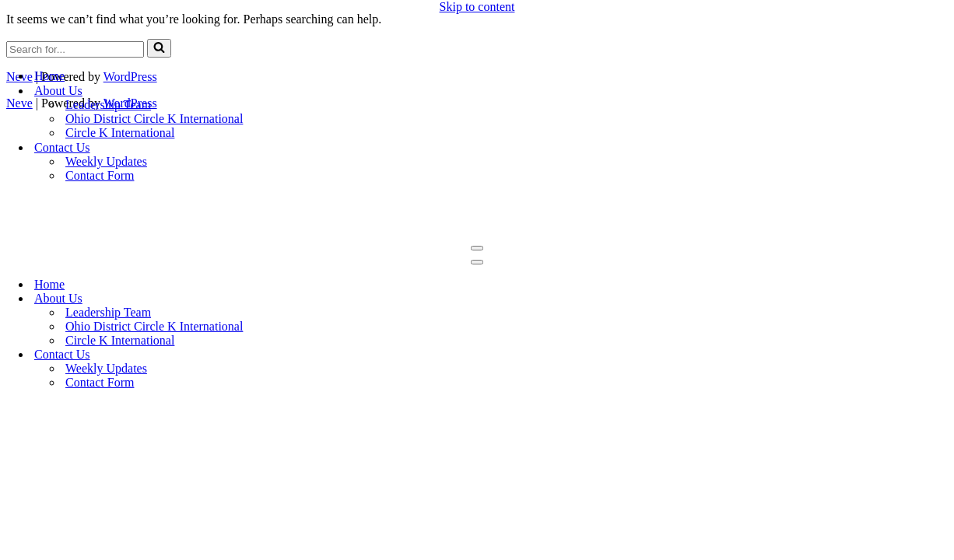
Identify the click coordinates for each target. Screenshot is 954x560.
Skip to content (477, 7)
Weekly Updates (106, 161)
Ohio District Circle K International (154, 119)
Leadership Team (108, 105)
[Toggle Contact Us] (946, 355)
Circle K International (120, 133)
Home (49, 76)
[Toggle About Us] (946, 299)
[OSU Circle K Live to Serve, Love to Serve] (477, 49)
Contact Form (100, 175)
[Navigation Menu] (477, 248)
